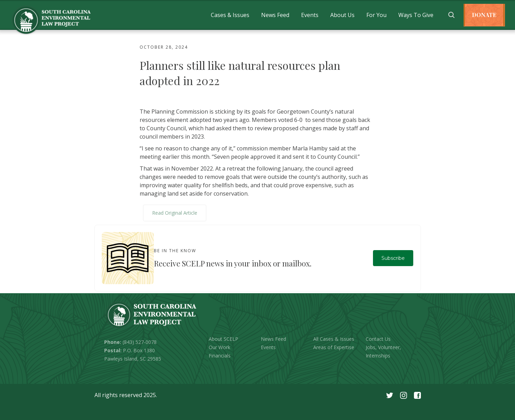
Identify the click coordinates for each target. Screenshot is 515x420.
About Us (342, 15)
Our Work (219, 347)
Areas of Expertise (334, 347)
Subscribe (393, 258)
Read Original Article (175, 213)
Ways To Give (416, 15)
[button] (230, 15)
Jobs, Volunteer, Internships (383, 351)
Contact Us (378, 339)
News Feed (275, 15)
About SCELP (223, 339)
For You (376, 15)
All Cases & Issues (334, 339)
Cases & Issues (230, 15)
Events (310, 15)
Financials (220, 356)
